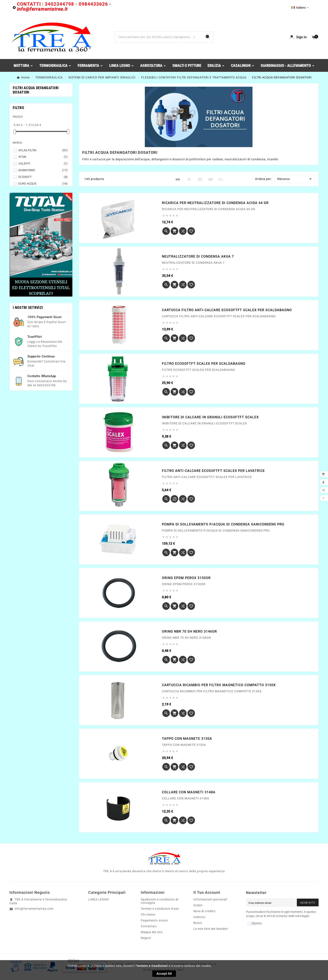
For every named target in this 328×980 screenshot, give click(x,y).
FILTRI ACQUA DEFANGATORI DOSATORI (36, 90)
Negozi (146, 938)
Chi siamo (148, 914)
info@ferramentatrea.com (34, 909)
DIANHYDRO (43, 170)
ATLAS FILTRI (43, 150)
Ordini (198, 905)
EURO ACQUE (43, 184)
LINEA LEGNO (99, 899)
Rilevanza (295, 179)
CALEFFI (43, 163)
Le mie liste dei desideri (211, 929)
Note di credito (204, 911)
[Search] (208, 37)
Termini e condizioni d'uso (160, 909)
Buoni (198, 923)
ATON (43, 157)
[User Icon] (298, 37)
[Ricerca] (159, 37)
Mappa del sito (152, 932)
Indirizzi (199, 917)
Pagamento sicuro (154, 920)
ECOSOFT (43, 177)
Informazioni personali (210, 899)
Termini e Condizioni (152, 966)
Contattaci (149, 926)
